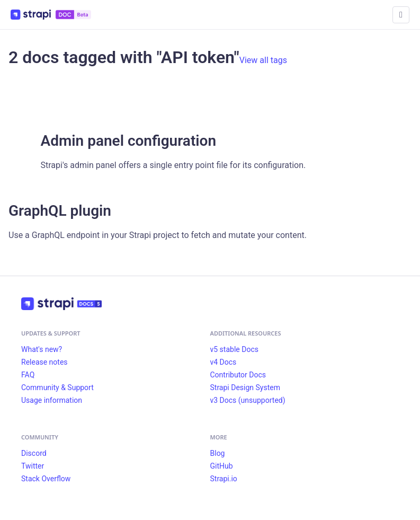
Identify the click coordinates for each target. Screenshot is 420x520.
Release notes (44, 362)
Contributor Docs (238, 375)
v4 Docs (224, 362)
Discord (34, 453)
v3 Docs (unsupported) (248, 400)
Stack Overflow (46, 479)
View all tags (263, 60)
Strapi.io (224, 479)
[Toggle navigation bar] (401, 15)
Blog (218, 453)
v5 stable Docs (234, 349)
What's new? (42, 349)
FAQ (28, 375)
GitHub (222, 466)
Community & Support (57, 387)
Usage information (52, 400)
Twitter (33, 466)
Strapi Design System (245, 387)
